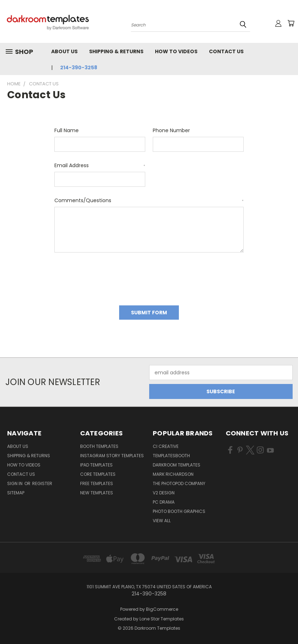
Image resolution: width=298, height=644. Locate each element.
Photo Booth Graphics (179, 511)
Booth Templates (99, 446)
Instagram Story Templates (112, 456)
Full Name (67, 130)
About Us (64, 51)
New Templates (97, 493)
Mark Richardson (173, 474)
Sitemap (16, 493)
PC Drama (164, 502)
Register (42, 483)
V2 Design (164, 493)
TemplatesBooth (171, 456)
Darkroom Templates (177, 465)
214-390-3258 (79, 68)
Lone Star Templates (162, 619)
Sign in (15, 483)
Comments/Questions (149, 200)
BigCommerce (162, 609)
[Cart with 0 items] (291, 23)
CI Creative (166, 446)
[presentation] (109, 276)
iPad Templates (96, 465)
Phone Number (171, 130)
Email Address (100, 165)
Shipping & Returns (116, 51)
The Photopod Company (179, 483)
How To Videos (176, 51)
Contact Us (226, 51)
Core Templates (98, 474)
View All (162, 521)
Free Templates (97, 483)
